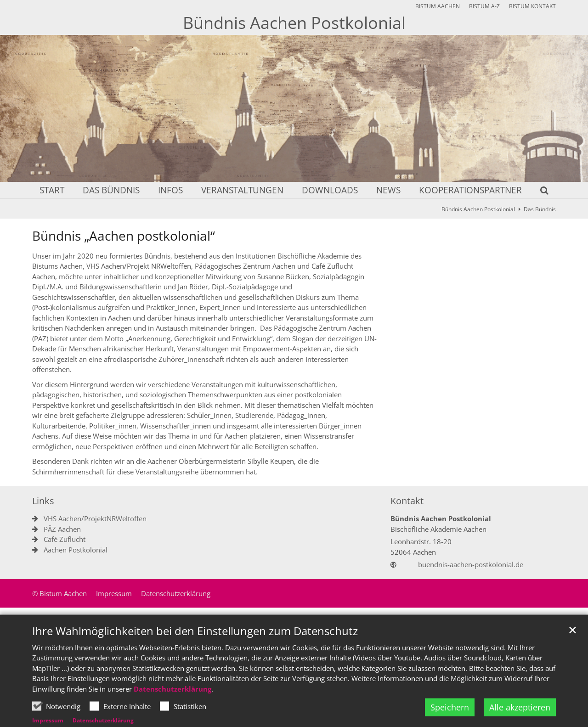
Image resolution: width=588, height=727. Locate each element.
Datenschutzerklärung (172, 710)
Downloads (330, 191)
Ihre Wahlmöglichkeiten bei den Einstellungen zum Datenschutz (195, 653)
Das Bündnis (111, 191)
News (388, 191)
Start (52, 191)
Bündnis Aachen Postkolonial (478, 209)
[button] (538, 192)
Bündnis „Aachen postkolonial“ (124, 236)
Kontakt (407, 501)
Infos (170, 191)
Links (43, 501)
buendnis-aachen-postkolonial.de (471, 564)
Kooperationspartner (470, 191)
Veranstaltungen (242, 191)
